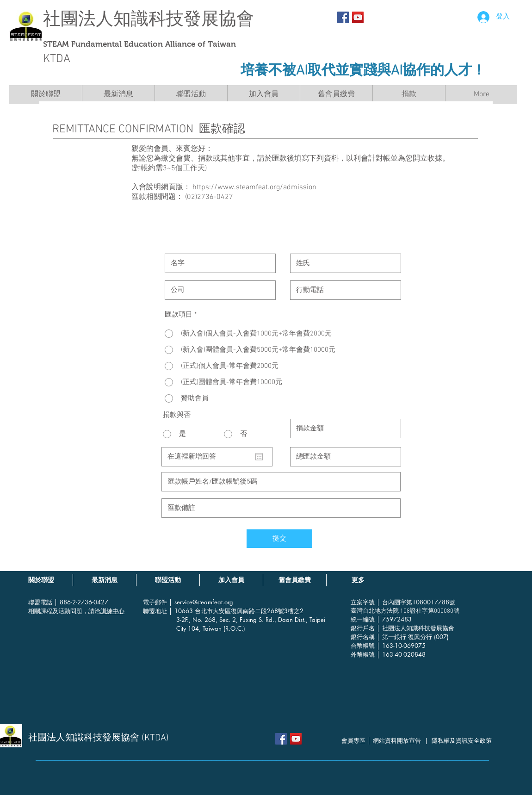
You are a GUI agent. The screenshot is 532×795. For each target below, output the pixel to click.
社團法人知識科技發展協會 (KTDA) (99, 738)
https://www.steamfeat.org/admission (254, 187)
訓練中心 (112, 611)
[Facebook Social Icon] (343, 17)
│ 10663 (182, 611)
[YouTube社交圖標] (358, 17)
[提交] (279, 539)
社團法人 (78, 19)
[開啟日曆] (259, 457)
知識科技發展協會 (184, 19)
